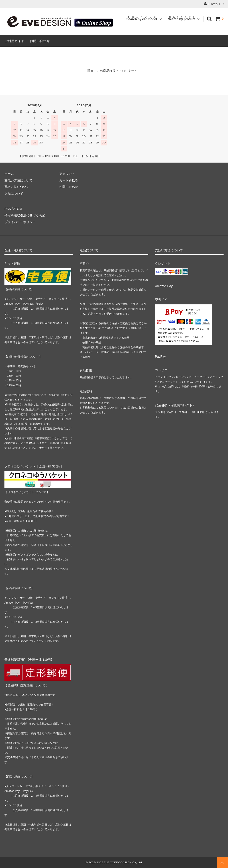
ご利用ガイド (14, 41)
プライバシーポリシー (20, 222)
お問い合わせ (40, 41)
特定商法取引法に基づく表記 (25, 215)
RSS (8, 209)
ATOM (18, 209)
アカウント (215, 4)
